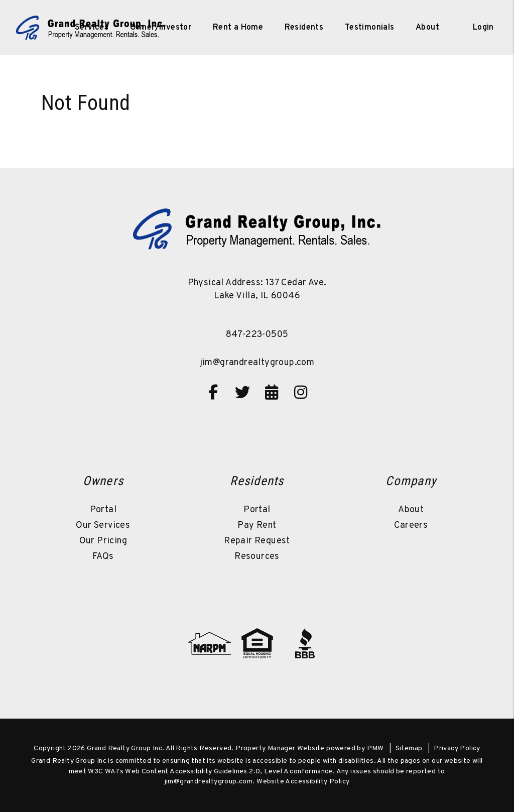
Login (483, 28)
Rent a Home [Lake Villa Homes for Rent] (238, 28)
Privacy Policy (457, 748)
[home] (91, 28)
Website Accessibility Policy (303, 782)
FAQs (103, 557)
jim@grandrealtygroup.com (257, 363)
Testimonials (370, 28)
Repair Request (257, 541)
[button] (213, 392)
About (411, 510)
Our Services (103, 526)
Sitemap (409, 748)
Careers (411, 526)
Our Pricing (103, 541)
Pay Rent (257, 526)
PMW (375, 748)
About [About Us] (427, 28)
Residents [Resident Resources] (304, 28)
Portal (103, 510)
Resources (257, 557)
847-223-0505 (257, 335)
